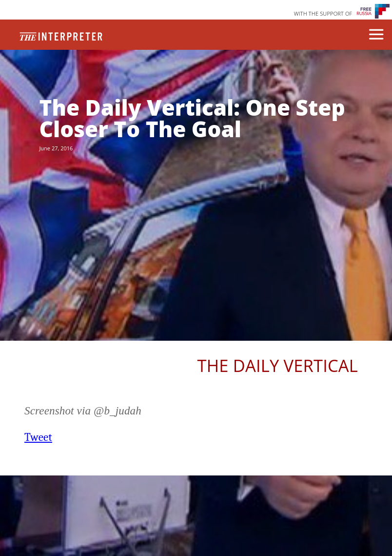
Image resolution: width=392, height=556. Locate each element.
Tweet (38, 437)
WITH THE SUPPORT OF (323, 13)
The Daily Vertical (278, 365)
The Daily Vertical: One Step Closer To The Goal (192, 118)
